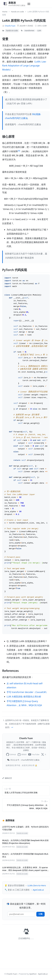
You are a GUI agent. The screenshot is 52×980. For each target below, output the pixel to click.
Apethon (33, 975)
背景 (5, 39)
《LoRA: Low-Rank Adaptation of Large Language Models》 (24, 66)
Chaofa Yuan (10, 26)
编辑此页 (7, 796)
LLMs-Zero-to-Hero (37, 903)
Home (5, 12)
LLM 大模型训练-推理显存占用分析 (24, 714)
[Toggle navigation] (29, 4)
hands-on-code (12, 31)
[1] (19, 151)
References (10, 688)
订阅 (40, 932)
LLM (39, 31)
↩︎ (12, 745)
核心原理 (8, 136)
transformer (29, 31)
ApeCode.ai (38, 907)
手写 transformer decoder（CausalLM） (27, 710)
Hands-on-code (17, 12)
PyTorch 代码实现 (15, 270)
